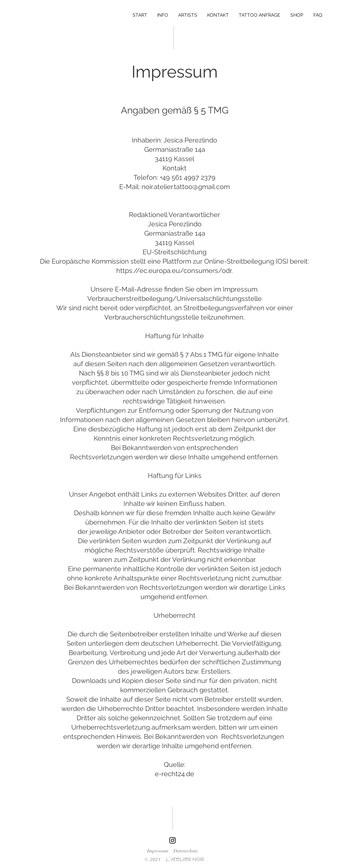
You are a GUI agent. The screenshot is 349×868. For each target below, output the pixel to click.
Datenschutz (186, 851)
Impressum (158, 851)
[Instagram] (173, 840)
